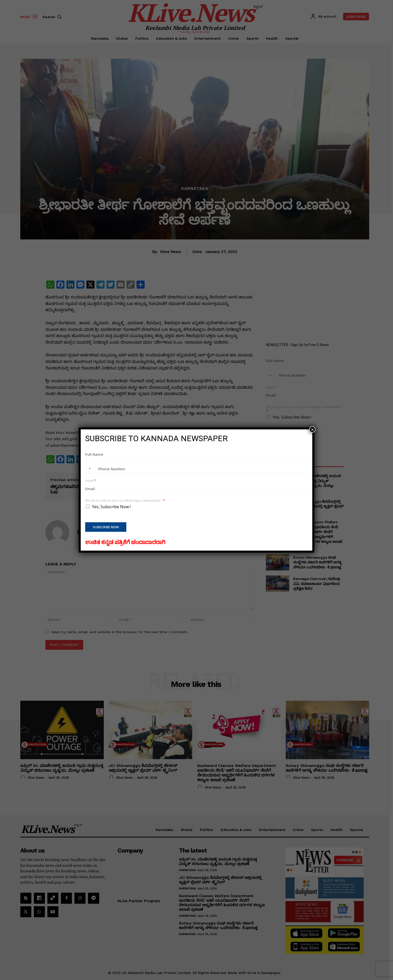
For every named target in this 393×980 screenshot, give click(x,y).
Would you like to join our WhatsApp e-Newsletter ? (125, 501)
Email (90, 481)
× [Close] (312, 429)
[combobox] (89, 469)
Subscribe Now (106, 527)
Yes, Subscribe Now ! (111, 507)
